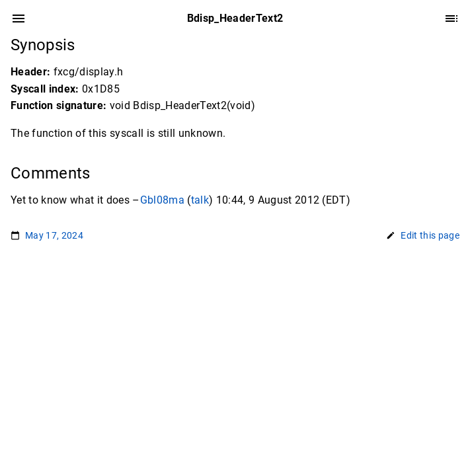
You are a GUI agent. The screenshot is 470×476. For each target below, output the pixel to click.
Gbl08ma (162, 200)
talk (200, 200)
